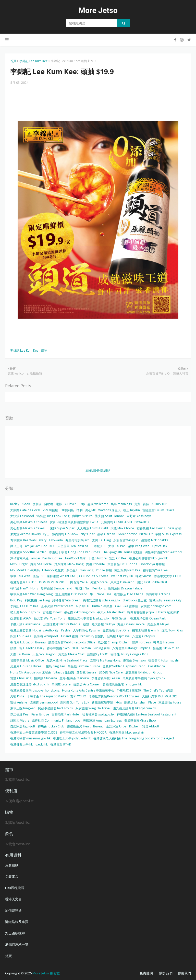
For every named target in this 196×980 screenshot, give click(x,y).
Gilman (86, 648)
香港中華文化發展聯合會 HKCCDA (83, 732)
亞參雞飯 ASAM (21, 618)
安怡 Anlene (19, 702)
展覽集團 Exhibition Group (144, 672)
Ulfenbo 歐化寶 (53, 570)
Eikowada (56, 540)
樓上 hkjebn (132, 510)
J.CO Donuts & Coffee (93, 576)
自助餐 (49, 504)
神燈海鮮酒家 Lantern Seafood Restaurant (147, 714)
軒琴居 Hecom (164, 642)
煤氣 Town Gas (172, 630)
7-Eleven (71, 504)
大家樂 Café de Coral (25, 510)
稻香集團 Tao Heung (151, 528)
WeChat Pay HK (122, 576)
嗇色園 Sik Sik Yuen (166, 648)
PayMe (66, 630)
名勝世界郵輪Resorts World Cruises (114, 696)
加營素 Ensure (86, 672)
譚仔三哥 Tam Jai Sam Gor (29, 546)
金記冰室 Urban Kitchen (123, 726)
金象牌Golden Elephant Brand (124, 666)
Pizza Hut (146, 534)
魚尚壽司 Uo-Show (65, 534)
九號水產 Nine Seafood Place (67, 660)
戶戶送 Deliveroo (122, 582)
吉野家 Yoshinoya (139, 516)
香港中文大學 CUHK (168, 576)
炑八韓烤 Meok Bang (69, 564)
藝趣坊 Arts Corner (87, 684)
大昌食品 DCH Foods (122, 564)
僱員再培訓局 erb (77, 540)
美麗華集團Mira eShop (140, 720)
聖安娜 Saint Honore (110, 516)
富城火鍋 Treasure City (165, 600)
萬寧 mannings (121, 504)
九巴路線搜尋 (15, 933)
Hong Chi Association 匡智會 (31, 672)
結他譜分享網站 (98, 470)
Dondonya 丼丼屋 (152, 564)
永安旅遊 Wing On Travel (93, 708)
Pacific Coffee (52, 558)
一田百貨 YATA (77, 582)
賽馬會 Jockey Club (51, 726)
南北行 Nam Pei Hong (90, 588)
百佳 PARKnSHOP (155, 504)
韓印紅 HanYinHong (24, 588)
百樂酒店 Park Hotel (66, 714)
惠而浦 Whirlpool (46, 636)
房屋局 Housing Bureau (27, 666)
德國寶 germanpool (44, 702)
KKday (15, 504)
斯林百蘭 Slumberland (57, 588)
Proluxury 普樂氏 (92, 636)
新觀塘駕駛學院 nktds (107, 702)
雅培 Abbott (151, 726)
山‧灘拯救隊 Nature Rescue (62, 624)
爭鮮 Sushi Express (168, 534)
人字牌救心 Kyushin (87, 630)
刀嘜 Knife (17, 696)
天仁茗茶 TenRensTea (73, 546)
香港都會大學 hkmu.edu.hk (29, 744)
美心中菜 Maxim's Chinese (29, 522)
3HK (75, 648)
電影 (59, 504)
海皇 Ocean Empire (131, 624)
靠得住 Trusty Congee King (129, 654)
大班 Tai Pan (117, 546)
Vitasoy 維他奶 (64, 672)
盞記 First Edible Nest (152, 582)
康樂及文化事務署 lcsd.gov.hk (89, 618)
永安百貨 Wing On (126, 540)
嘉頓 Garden (106, 534)
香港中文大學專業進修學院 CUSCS (34, 732)
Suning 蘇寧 (102, 648)
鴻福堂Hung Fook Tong (53, 516)
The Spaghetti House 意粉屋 (122, 552)
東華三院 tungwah (23, 708)
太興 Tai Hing (101, 540)
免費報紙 (12, 865)
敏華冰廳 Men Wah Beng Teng (31, 594)
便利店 (37, 504)
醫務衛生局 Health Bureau (85, 726)
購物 (44, 350)
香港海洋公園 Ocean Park (148, 618)
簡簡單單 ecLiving (158, 594)
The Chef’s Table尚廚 (158, 690)
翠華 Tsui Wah (20, 576)
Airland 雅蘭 (69, 636)
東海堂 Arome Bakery (26, 534)
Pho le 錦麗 (104, 570)
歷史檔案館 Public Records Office (72, 642)
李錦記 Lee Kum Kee (34, 61)
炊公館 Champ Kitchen (114, 642)
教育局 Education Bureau (28, 642)
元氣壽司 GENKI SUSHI (117, 522)
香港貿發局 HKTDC (23, 582)
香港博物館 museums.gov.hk (30, 738)
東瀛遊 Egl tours (170, 702)
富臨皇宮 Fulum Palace (158, 510)
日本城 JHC (98, 546)
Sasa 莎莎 (175, 528)
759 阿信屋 (50, 510)
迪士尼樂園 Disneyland (71, 594)
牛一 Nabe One (101, 594)
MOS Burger (19, 564)
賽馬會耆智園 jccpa (140, 612)
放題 (86, 624)
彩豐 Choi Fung (21, 678)
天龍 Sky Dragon (44, 654)
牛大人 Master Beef (111, 612)
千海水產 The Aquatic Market (47, 696)
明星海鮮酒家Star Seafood (163, 552)
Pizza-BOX (142, 522)
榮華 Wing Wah (139, 546)
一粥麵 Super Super (61, 528)
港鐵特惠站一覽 (17, 944)
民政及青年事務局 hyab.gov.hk (144, 678)
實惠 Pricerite (95, 564)
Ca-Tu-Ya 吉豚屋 (127, 606)
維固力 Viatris (20, 720)
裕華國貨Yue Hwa (155, 570)
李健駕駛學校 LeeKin (106, 678)
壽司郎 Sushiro (82, 516)
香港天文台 (13, 899)
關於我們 (166, 973)
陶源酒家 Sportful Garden (28, 552)
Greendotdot (127, 534)
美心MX (90, 510)
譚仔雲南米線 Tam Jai (25, 558)
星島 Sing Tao (56, 666)
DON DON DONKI (52, 582)
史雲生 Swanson (134, 660)
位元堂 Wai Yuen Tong (50, 618)
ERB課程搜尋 (15, 888)
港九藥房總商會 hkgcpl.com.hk (134, 708)
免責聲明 (146, 973)
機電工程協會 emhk (145, 630)
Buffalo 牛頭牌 (102, 606)
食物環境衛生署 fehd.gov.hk (122, 684)
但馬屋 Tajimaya (118, 636)
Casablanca (156, 666)
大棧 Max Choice (122, 528)
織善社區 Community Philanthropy (56, 720)
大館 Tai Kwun (20, 654)
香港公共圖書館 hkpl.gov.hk (148, 558)
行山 (46, 534)
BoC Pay (16, 600)
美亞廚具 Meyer (158, 624)
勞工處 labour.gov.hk (25, 612)
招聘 (80, 510)
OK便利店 (67, 510)
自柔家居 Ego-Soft (23, 726)
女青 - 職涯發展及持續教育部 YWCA (74, 522)
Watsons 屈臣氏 (109, 510)
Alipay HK (83, 606)
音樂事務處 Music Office (27, 660)
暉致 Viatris (143, 576)
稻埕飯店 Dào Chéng (129, 594)
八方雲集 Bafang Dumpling (131, 648)
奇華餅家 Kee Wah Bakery (28, 540)
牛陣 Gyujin (120, 618)
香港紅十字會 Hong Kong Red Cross (74, 552)
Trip (82, 504)
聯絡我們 (184, 973)
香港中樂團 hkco (58, 648)
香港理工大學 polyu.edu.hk (72, 738)
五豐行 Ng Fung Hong (105, 660)
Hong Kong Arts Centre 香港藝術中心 (88, 690)
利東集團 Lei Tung (37, 600)
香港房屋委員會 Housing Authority (34, 630)
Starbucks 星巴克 (135, 600)
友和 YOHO (78, 696)
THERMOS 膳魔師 (129, 690)
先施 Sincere (99, 582)
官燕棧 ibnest (52, 612)
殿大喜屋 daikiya (103, 624)
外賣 (8, 956)
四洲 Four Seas (21, 636)
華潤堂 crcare (61, 684)
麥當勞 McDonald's (155, 540)
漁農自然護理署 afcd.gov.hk (30, 684)
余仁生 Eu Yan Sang (80, 570)
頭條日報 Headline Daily (27, 648)
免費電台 (12, 876)
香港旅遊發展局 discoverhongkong (35, 690)
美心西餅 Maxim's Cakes (27, 528)
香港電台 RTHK (61, 744)
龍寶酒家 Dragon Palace (125, 588)
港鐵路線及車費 (17, 922)
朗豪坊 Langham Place (140, 702)
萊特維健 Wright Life (61, 576)
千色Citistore (97, 558)
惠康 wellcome (98, 504)
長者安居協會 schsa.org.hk (102, 600)
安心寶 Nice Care (111, 672)
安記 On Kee (118, 558)
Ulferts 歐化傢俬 (168, 612)
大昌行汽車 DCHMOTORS (160, 696)
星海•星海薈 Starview (74, 678)
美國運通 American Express (102, 720)
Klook (26, 504)
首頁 (13, 61)
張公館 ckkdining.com (79, 612)
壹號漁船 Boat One (116, 630)
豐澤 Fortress (141, 642)
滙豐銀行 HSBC (97, 654)
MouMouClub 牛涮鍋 (25, 570)
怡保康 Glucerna (45, 678)
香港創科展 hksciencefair (127, 732)
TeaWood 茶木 (75, 558)
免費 (137, 504)
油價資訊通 (13, 910)
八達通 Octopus (143, 636)
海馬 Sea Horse (41, 564)
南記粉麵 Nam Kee (127, 570)
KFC (52, 546)
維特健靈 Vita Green (66, 600)
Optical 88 (159, 546)
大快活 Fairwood (22, 516)
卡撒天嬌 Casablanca (25, 624)
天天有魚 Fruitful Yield (93, 528)
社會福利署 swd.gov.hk (98, 714)
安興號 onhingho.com (156, 606)
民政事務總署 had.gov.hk (56, 708)
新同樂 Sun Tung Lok (75, 702)
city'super (88, 534)
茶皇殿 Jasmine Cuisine (84, 666)
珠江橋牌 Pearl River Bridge (30, 714)
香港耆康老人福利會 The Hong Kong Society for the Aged (134, 738)
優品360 (38, 576)
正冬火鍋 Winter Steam (57, 606)
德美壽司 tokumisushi (163, 660)
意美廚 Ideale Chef (71, 654)
